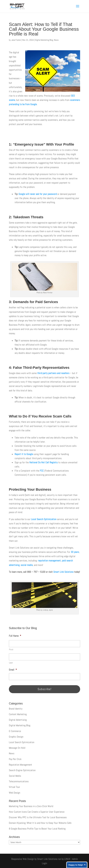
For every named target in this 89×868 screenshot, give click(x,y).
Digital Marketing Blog (44, 40)
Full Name (15, 636)
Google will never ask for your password (38, 194)
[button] (78, 8)
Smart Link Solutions (63, 572)
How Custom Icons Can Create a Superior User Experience (37, 812)
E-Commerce (15, 731)
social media (27, 565)
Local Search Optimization (43, 519)
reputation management (49, 561)
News (56, 40)
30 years (75, 552)
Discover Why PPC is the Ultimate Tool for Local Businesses (38, 817)
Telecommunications (19, 781)
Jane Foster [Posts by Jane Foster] (16, 40)
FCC (42, 471)
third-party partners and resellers (53, 373)
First (11, 649)
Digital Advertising (18, 720)
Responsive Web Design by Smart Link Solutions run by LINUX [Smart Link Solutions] (41, 859)
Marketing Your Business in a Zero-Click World (31, 806)
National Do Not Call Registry (43, 462)
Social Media (15, 776)
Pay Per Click (15, 759)
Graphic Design (16, 737)
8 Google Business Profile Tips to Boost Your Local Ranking (37, 829)
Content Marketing (18, 714)
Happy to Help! (76, 865)
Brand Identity (16, 709)
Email (13, 670)
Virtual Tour (14, 787)
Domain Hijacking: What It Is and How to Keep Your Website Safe (40, 823)
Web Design (15, 793)
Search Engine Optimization (22, 770)
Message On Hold (17, 748)
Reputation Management (20, 765)
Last (11, 663)
